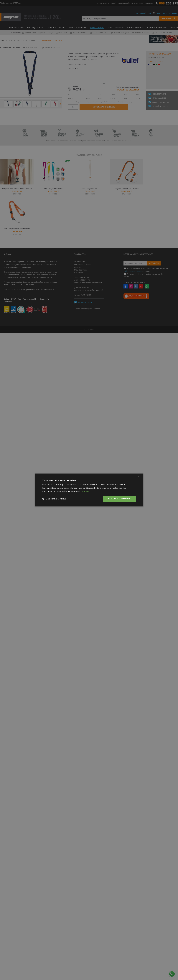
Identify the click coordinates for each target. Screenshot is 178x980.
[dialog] (89, 490)
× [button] (139, 477)
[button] (54, 499)
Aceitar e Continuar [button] (119, 499)
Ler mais (85, 491)
